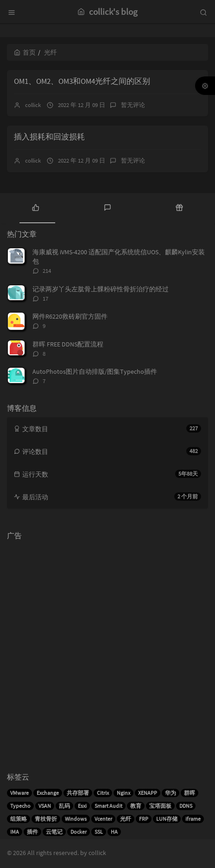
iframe (193, 819)
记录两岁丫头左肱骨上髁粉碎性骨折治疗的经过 (101, 289)
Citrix (103, 793)
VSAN (45, 806)
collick (33, 105)
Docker (79, 832)
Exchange (48, 793)
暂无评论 (133, 105)
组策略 (19, 819)
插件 (32, 832)
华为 (171, 793)
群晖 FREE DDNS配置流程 (68, 344)
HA (114, 832)
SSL (99, 832)
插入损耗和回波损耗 (49, 137)
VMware (19, 793)
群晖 (190, 793)
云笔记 (54, 832)
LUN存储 (167, 819)
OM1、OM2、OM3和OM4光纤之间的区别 (82, 81)
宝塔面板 (160, 806)
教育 (136, 806)
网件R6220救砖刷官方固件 (70, 316)
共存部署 (78, 793)
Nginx (123, 793)
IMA (15, 832)
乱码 (64, 806)
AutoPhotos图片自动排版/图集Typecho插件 (95, 371)
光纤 (126, 819)
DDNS (186, 806)
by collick (93, 853)
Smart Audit (108, 806)
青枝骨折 (46, 819)
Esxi (82, 806)
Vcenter (103, 819)
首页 (25, 52)
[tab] (36, 207)
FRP (144, 819)
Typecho (20, 806)
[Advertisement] (107, 652)
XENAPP (148, 793)
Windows (76, 819)
